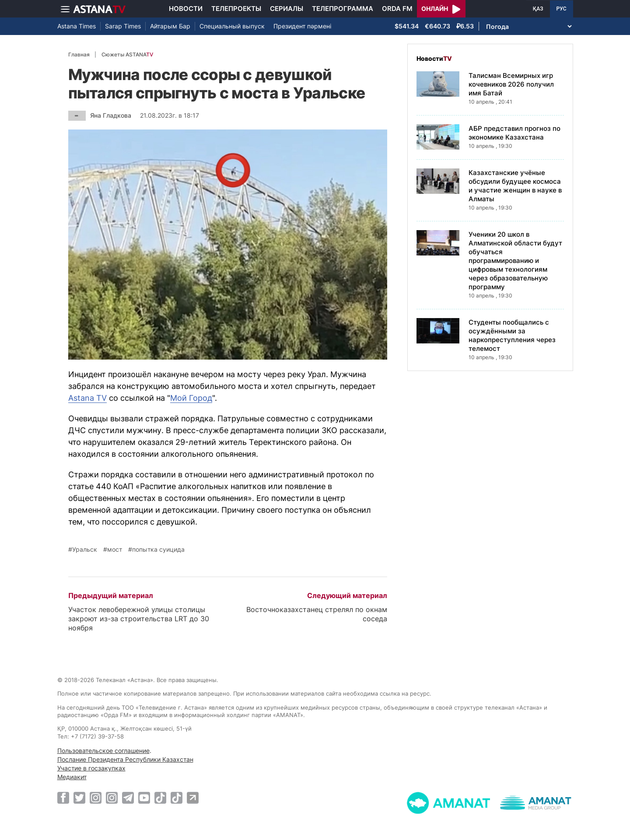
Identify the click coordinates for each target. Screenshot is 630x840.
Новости (186, 9)
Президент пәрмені (302, 26)
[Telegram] (128, 798)
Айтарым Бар (170, 26)
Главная (79, 54)
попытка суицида (158, 549)
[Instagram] (96, 798)
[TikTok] (160, 798)
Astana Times (77, 26)
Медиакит (72, 777)
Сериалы (287, 9)
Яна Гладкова (111, 115)
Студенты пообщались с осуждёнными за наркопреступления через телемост (512, 335)
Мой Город (191, 398)
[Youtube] (144, 798)
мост (115, 549)
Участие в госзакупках (91, 768)
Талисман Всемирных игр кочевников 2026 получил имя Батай (511, 84)
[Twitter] (79, 798)
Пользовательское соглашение (103, 751)
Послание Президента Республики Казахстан (125, 759)
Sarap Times (123, 26)
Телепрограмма (343, 9)
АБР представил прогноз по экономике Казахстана (514, 133)
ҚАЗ (538, 9)
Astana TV (87, 398)
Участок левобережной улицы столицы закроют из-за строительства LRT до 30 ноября (139, 619)
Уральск (85, 549)
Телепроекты (236, 9)
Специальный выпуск (232, 26)
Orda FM (397, 9)
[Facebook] (63, 798)
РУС (562, 9)
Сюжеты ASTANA (127, 54)
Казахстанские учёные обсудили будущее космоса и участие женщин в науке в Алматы (515, 186)
